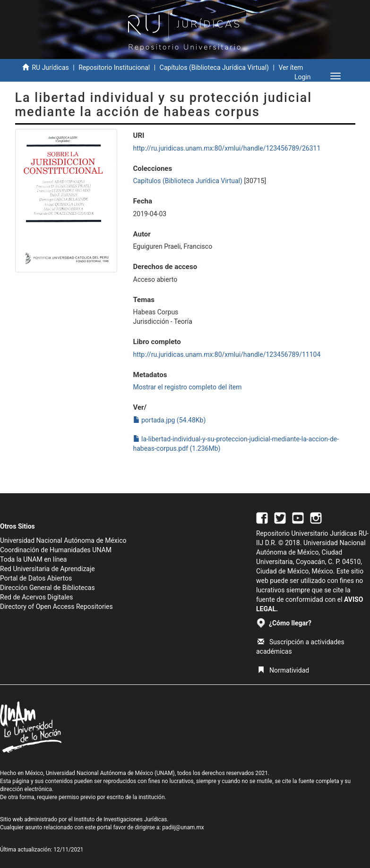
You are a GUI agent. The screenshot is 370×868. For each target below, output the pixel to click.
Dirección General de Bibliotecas (47, 588)
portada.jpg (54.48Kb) (170, 420)
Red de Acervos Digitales (36, 597)
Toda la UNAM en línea (33, 559)
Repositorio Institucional (114, 67)
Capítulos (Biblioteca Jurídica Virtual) (214, 67)
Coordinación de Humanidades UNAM (56, 550)
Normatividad (283, 670)
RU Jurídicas (50, 67)
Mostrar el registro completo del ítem (188, 387)
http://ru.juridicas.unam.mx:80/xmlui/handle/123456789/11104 (227, 354)
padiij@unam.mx (183, 827)
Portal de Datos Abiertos (36, 578)
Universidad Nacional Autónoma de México (63, 540)
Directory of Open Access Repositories (56, 607)
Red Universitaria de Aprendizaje (47, 569)
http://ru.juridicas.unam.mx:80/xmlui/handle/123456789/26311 (227, 148)
